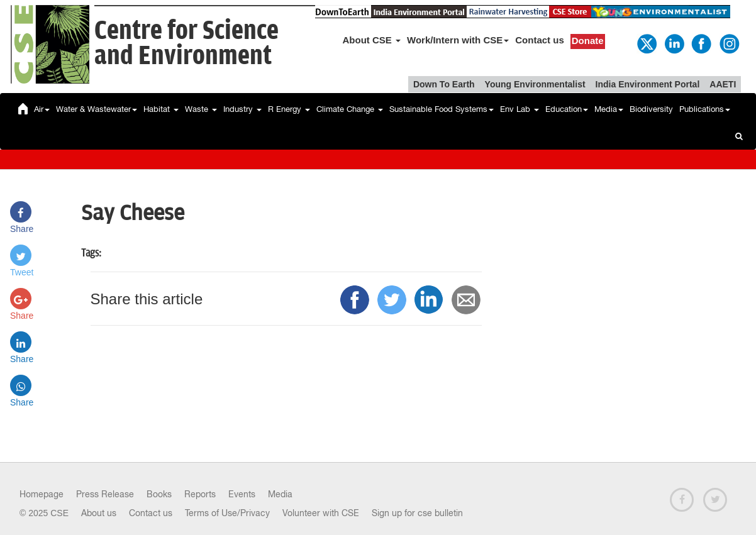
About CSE (372, 40)
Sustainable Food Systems (442, 109)
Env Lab (520, 109)
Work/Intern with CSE (458, 40)
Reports (200, 494)
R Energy (289, 109)
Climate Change (350, 109)
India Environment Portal (648, 84)
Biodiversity (651, 109)
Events (242, 494)
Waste (201, 109)
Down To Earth (444, 84)
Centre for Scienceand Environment (186, 44)
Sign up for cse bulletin (417, 513)
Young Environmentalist (535, 84)
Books (159, 494)
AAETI (723, 84)
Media (609, 109)
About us (99, 513)
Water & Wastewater (97, 109)
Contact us (540, 40)
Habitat (161, 109)
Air (42, 109)
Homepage (42, 494)
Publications (705, 109)
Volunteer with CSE (321, 513)
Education (567, 109)
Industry (242, 109)
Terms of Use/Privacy (227, 513)
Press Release (105, 494)
